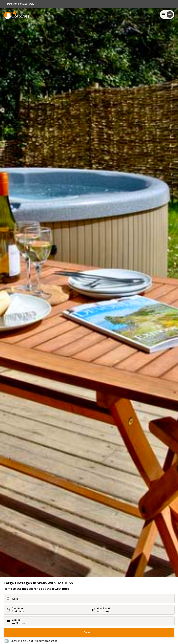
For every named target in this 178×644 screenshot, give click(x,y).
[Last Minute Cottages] (15, 15)
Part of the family (21, 4)
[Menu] (167, 15)
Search (89, 632)
